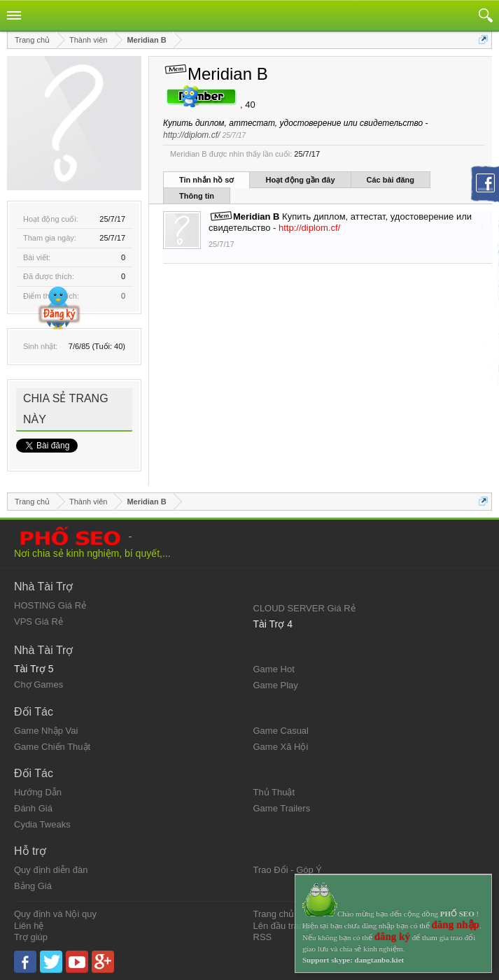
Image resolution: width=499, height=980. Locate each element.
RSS (263, 937)
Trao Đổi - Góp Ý (288, 870)
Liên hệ (29, 926)
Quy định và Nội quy (55, 914)
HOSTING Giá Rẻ (50, 605)
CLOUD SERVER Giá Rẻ (304, 608)
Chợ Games (38, 684)
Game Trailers (282, 808)
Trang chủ (274, 914)
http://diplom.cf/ (191, 135)
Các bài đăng (391, 180)
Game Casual (281, 731)
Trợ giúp (31, 937)
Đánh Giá (33, 808)
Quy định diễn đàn (51, 870)
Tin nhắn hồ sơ (206, 180)
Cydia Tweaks (42, 824)
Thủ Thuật (274, 792)
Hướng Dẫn (38, 792)
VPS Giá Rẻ (38, 622)
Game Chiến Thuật (52, 747)
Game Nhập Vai (46, 731)
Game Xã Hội (281, 747)
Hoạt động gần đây (300, 180)
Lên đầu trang (281, 926)
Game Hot (274, 669)
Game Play (276, 685)
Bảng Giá (33, 886)
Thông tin (197, 196)
